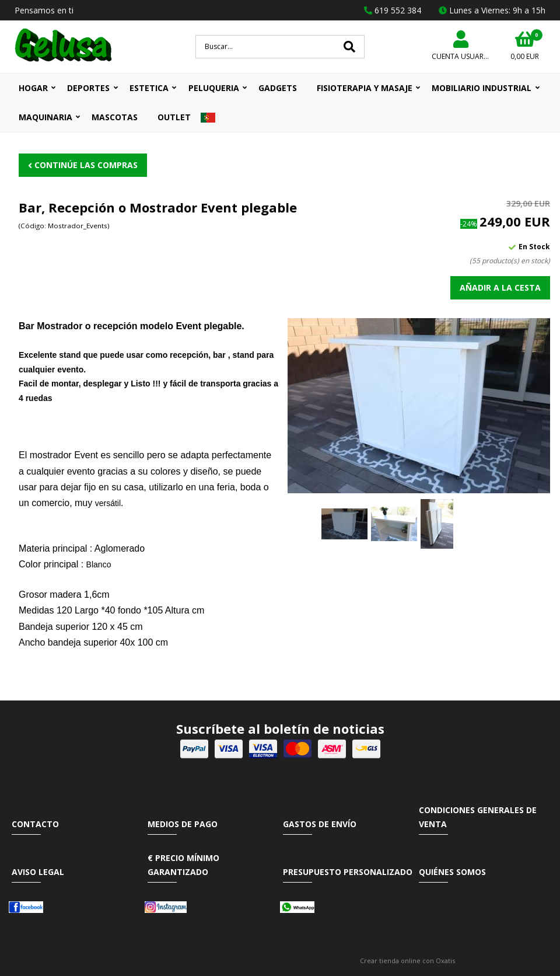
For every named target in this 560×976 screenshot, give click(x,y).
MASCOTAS (115, 117)
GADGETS (278, 88)
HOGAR (33, 88)
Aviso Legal (38, 872)
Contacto (35, 824)
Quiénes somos (452, 872)
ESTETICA (149, 88)
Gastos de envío (320, 824)
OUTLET (174, 117)
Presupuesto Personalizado (348, 872)
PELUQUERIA (214, 88)
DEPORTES (88, 88)
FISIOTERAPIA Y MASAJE (365, 88)
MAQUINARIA (45, 117)
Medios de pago (183, 824)
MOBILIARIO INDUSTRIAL (482, 88)
